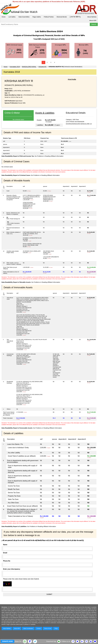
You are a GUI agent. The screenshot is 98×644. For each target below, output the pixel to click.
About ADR (93, 20)
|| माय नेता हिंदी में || (75, 17)
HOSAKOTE (42, 67)
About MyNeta (92, 17)
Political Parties (49, 17)
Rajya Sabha (37, 17)
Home (4, 17)
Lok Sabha (12, 17)
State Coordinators (28, 628)
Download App (51, 641)
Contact (39, 628)
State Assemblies (24, 17)
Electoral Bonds (62, 17)
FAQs (56, 628)
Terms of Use (48, 628)
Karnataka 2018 (15, 67)
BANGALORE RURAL (29, 67)
